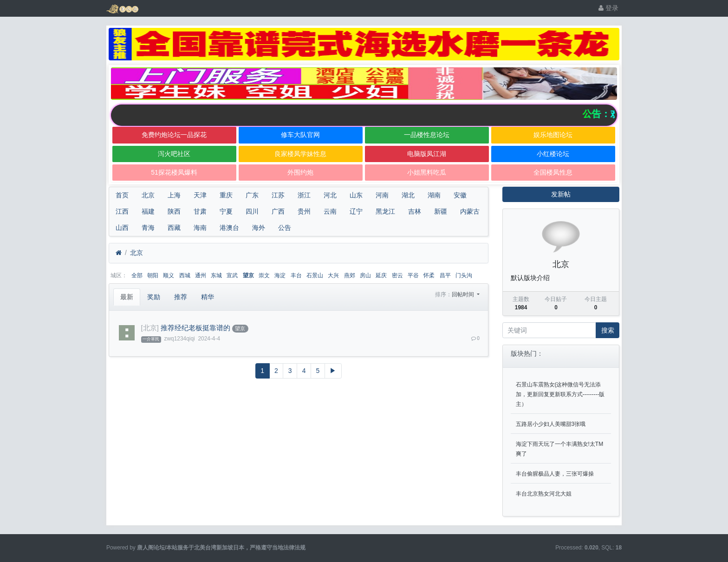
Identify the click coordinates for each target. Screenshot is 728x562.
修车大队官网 (300, 135)
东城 (216, 275)
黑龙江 (385, 211)
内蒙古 (470, 211)
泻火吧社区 (174, 154)
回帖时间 (464, 294)
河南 (382, 195)
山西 (122, 228)
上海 (174, 195)
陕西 (174, 211)
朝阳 (153, 275)
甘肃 (200, 211)
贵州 (304, 211)
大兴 (333, 275)
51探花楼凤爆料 (174, 172)
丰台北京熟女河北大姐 (544, 494)
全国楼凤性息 (553, 172)
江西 (122, 211)
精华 (208, 297)
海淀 (280, 275)
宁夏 (226, 211)
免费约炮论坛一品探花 (174, 135)
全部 (137, 275)
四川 (252, 211)
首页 (122, 195)
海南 (200, 228)
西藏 (174, 228)
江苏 (278, 195)
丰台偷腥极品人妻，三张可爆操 (555, 474)
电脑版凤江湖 (427, 154)
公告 (285, 228)
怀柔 (429, 275)
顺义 (169, 275)
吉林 (415, 211)
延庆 (381, 275)
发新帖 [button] (561, 194)
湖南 (434, 195)
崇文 (264, 275)
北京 (148, 195)
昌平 (445, 275)
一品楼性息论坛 (427, 135)
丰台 (296, 275)
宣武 (232, 275)
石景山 (315, 275)
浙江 (304, 195)
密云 (397, 275)
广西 (278, 211)
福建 (148, 211)
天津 (200, 195)
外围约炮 (300, 172)
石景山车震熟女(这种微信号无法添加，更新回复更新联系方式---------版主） (560, 394)
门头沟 (464, 275)
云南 (330, 211)
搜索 (608, 330)
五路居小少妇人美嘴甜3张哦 (551, 424)
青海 (148, 228)
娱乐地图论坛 (553, 135)
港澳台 (229, 228)
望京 (248, 275)
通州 (201, 275)
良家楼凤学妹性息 (300, 154)
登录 (608, 8)
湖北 (408, 195)
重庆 (226, 195)
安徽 (460, 195)
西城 (185, 275)
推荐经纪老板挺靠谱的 (195, 328)
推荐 (181, 297)
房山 (365, 275)
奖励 (154, 297)
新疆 (441, 211)
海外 (259, 228)
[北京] (150, 328)
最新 (127, 297)
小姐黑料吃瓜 (427, 172)
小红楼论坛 (553, 154)
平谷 (413, 275)
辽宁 (356, 211)
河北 (330, 195)
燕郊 (350, 275)
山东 (356, 195)
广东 (252, 195)
